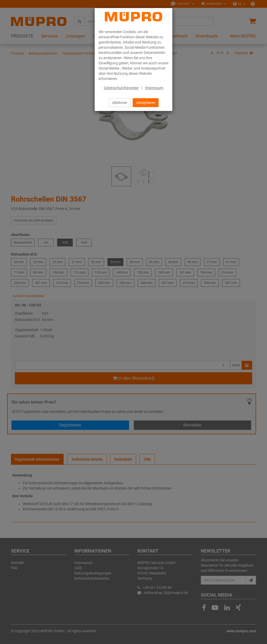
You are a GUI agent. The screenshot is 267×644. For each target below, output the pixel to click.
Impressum (154, 88)
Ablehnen (120, 103)
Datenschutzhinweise (121, 88)
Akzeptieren (146, 103)
